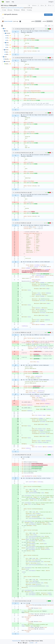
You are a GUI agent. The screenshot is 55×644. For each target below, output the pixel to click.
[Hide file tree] (2, 26)
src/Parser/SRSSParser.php (22, 333)
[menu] (52, 26)
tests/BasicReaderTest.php (22, 455)
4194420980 (38, 21)
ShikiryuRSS (13, 5)
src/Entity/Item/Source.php (22, 193)
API (36, 643)
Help (13, 2)
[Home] (3, 2)
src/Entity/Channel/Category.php (24, 29)
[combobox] (46, 26)
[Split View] (49, 26)
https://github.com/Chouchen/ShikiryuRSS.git (14, 8)
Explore (8, 2)
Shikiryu (6, 5)
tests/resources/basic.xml (22, 601)
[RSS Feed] (29, 5)
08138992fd (50, 21)
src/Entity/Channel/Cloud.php (23, 58)
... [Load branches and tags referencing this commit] (3, 18)
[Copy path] (34, 29)
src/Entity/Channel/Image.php (23, 113)
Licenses (32, 643)
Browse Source (48, 15)
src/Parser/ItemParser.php (22, 223)
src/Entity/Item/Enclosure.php (23, 153)
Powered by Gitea (16, 641)
